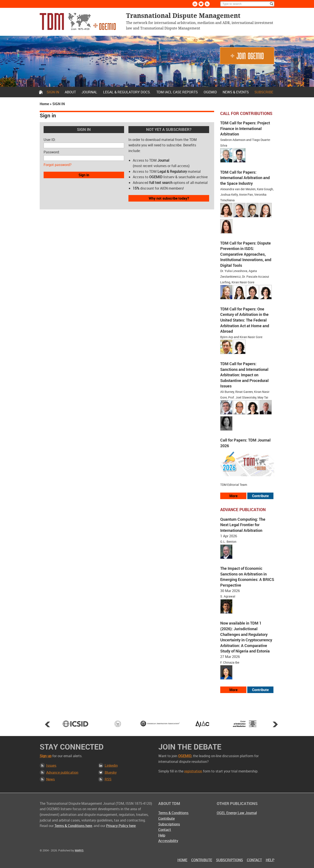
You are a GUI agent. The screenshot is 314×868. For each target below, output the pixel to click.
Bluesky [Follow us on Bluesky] (201, 4)
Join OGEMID (247, 56)
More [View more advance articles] (233, 690)
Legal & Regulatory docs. (127, 92)
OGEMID (210, 92)
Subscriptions (169, 824)
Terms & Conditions (173, 813)
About (70, 92)
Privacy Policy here (121, 826)
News (50, 779)
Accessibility (168, 841)
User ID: (50, 140)
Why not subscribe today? (169, 198)
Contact (165, 830)
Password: (52, 152)
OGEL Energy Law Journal (237, 813)
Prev (48, 724)
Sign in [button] (84, 175)
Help (162, 835)
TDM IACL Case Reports (177, 92)
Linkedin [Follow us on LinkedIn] (195, 4)
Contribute (166, 818)
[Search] (247, 4)
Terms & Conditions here (73, 826)
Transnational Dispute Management (78, 21)
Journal (89, 92)
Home (41, 92)
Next (275, 724)
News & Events (236, 92)
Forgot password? (58, 165)
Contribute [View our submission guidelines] (260, 496)
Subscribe (264, 92)
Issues (51, 765)
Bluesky (111, 772)
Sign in (53, 92)
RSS (108, 779)
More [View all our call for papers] (233, 496)
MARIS (79, 850)
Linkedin (111, 765)
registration (193, 771)
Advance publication (62, 772)
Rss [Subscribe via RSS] (207, 4)
